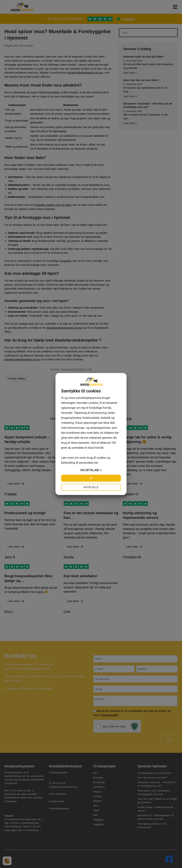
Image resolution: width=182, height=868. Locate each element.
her (96, 463)
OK (91, 478)
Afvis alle (91, 487)
